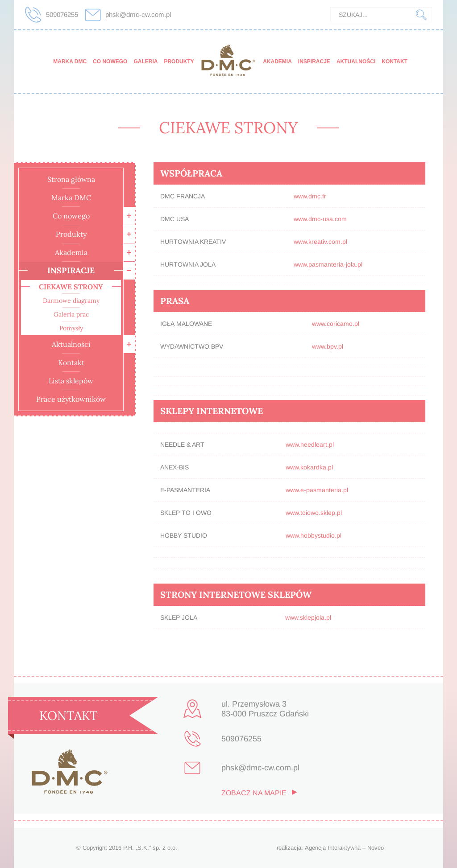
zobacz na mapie (254, 793)
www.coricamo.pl (336, 324)
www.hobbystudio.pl (314, 535)
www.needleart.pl (310, 444)
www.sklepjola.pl (308, 617)
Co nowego (110, 62)
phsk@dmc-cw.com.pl (138, 14)
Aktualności (356, 62)
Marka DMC (70, 62)
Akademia (277, 62)
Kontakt (395, 62)
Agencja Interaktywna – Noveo (344, 848)
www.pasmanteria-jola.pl (328, 264)
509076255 (62, 14)
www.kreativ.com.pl (320, 242)
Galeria (145, 62)
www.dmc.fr (310, 196)
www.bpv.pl (328, 346)
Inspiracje (314, 62)
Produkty (179, 62)
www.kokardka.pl (309, 467)
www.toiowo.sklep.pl (314, 513)
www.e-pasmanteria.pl (317, 490)
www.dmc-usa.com (320, 219)
